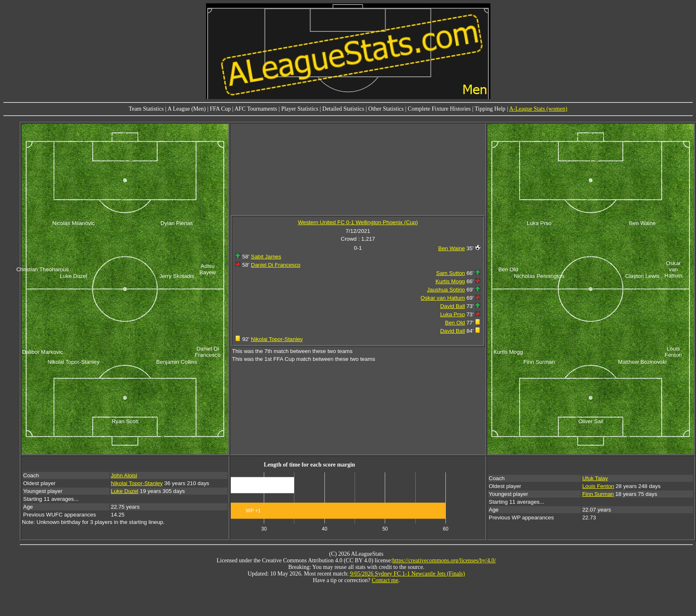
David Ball (452, 306)
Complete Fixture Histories (439, 109)
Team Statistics (146, 109)
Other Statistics (386, 109)
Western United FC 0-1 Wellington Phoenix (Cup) (358, 222)
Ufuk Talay (595, 478)
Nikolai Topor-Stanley (277, 339)
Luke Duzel (124, 491)
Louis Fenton (598, 486)
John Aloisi (124, 475)
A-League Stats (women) (538, 109)
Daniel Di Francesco (276, 265)
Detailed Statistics (343, 109)
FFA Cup (220, 109)
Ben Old (455, 323)
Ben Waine (452, 248)
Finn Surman (598, 494)
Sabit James (266, 257)
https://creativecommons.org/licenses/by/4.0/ (444, 560)
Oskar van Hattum (443, 298)
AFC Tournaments (256, 109)
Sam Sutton (451, 273)
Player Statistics (300, 109)
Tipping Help (490, 109)
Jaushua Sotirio (446, 290)
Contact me (385, 580)
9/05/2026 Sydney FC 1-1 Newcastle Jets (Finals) (407, 574)
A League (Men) (187, 109)
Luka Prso (452, 314)
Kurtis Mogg (450, 281)
